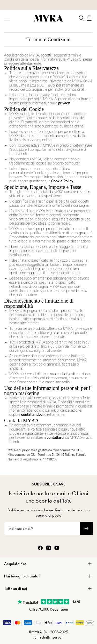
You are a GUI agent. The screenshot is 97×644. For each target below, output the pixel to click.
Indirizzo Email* (21, 528)
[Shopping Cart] (90, 18)
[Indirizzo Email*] (42, 528)
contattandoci (32, 414)
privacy (64, 103)
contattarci (56, 438)
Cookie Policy (62, 181)
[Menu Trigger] (7, 18)
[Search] (81, 18)
